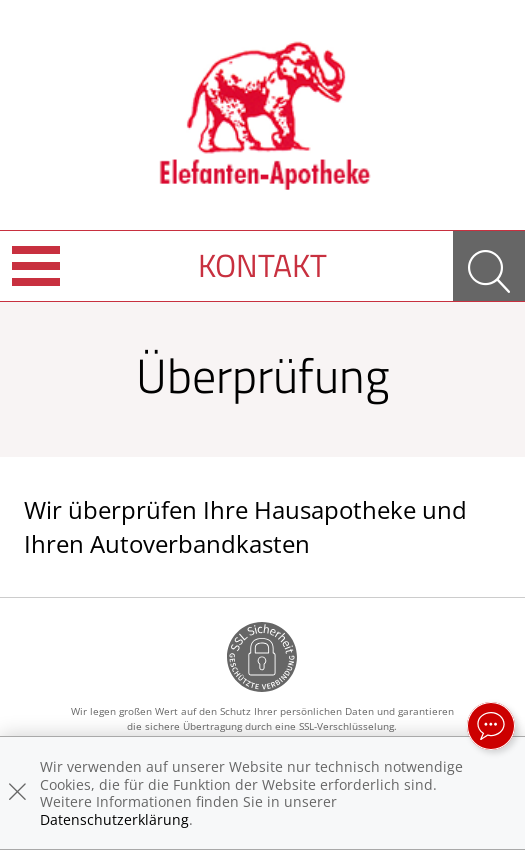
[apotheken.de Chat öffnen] (491, 726)
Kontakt (262, 265)
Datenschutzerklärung (114, 819)
